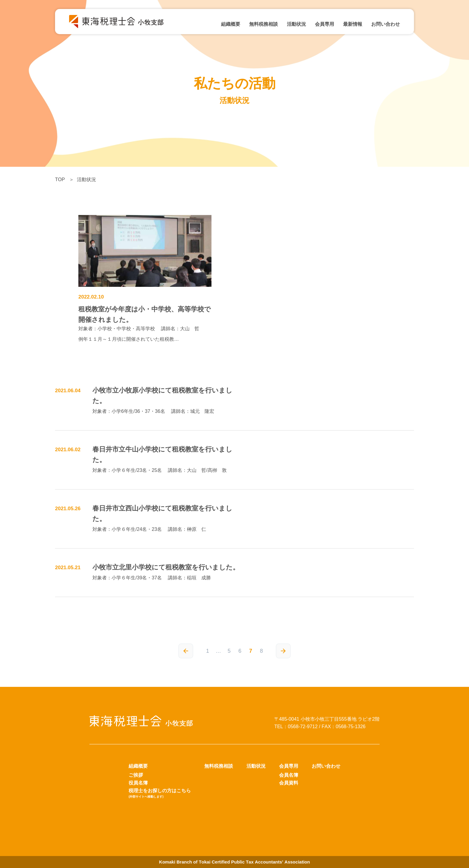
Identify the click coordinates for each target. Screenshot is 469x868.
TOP (60, 179)
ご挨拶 (136, 775)
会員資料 (289, 783)
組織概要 (231, 24)
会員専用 (325, 24)
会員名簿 (289, 775)
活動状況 (296, 24)
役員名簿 (138, 783)
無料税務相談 (264, 24)
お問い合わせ (386, 24)
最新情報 (353, 24)
